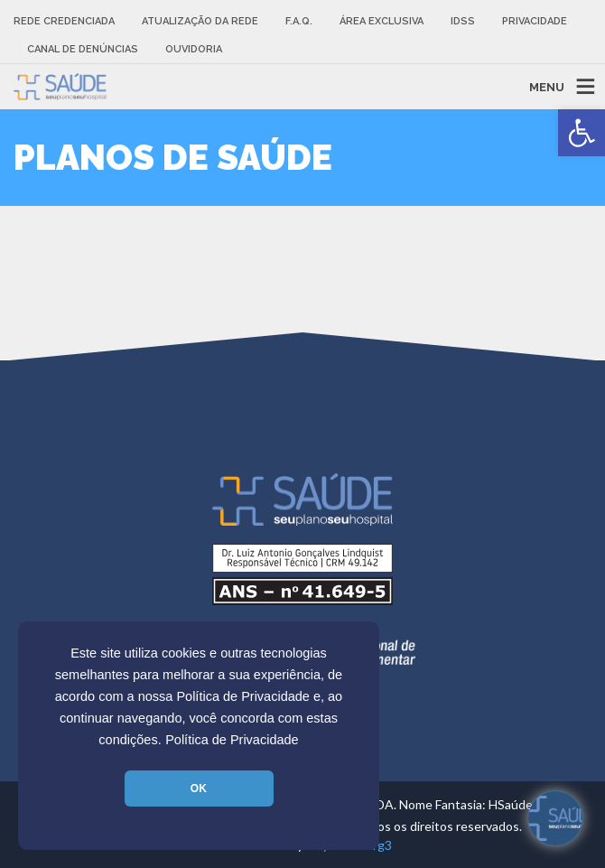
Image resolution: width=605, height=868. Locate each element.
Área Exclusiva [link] (382, 21)
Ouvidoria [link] (194, 49)
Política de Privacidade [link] (232, 740)
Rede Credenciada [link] (64, 21)
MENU (547, 86)
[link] (582, 133)
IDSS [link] (463, 21)
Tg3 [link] (381, 845)
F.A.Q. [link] (299, 21)
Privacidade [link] (535, 21)
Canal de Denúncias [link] (83, 49)
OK (199, 789)
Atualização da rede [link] (200, 21)
